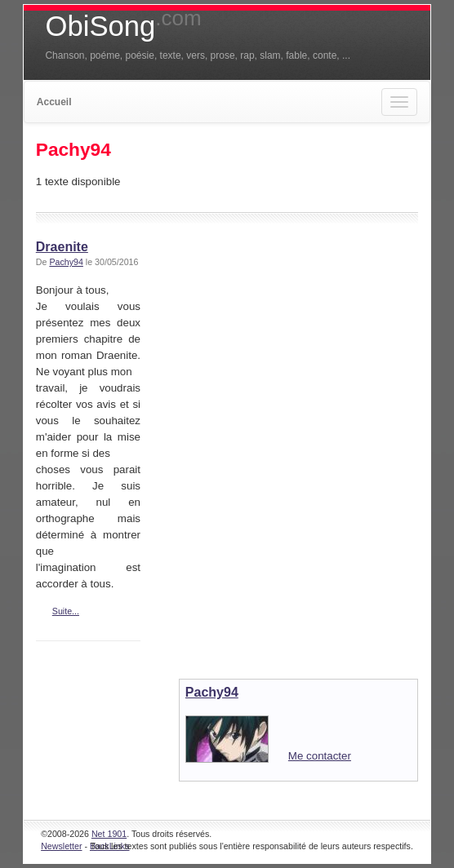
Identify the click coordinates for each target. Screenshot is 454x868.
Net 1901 (109, 834)
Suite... (66, 611)
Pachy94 (66, 262)
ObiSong (123, 26)
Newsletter (61, 846)
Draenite (62, 247)
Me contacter (320, 756)
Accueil (54, 102)
